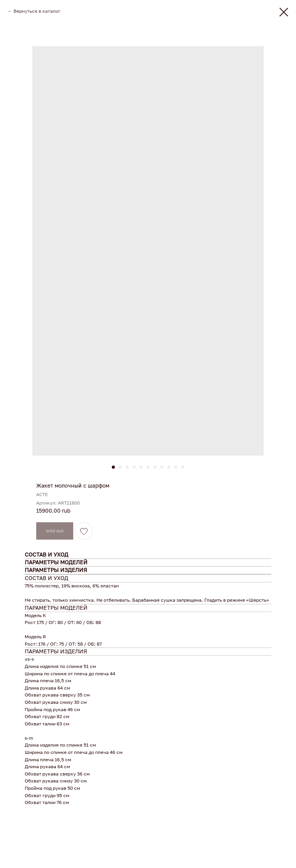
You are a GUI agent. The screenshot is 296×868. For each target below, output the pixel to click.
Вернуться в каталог (37, 11)
